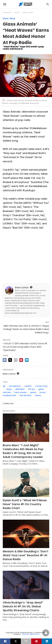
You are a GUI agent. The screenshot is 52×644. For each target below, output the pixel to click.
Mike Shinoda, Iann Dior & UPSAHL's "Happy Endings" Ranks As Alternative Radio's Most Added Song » (26, 329)
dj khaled (20, 389)
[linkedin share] (27, 360)
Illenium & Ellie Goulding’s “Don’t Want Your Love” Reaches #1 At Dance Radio (26, 555)
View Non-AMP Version (31, 634)
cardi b (28, 386)
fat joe (31, 389)
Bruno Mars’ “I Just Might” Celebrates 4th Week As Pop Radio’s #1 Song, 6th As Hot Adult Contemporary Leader (23, 451)
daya (9, 389)
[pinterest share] (21, 360)
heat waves (21, 392)
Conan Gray (41, 386)
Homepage (7, 13)
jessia (33, 392)
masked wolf (9, 395)
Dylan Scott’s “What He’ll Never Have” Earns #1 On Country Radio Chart (25, 504)
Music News (28, 13)
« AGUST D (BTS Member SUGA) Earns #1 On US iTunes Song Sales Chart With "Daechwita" (25, 347)
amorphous (15, 386)
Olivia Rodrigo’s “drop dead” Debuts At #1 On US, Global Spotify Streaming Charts (23, 606)
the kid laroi (25, 395)
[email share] (16, 360)
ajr (4, 386)
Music (17, 13)
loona (43, 392)
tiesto (38, 395)
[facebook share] (5, 360)
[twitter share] (10, 360)
